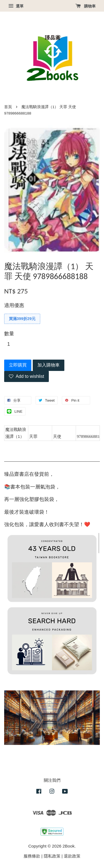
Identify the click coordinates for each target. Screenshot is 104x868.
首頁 (8, 107)
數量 (9, 334)
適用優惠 (14, 305)
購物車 (86, 6)
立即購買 (18, 365)
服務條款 (32, 856)
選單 (16, 6)
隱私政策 (52, 856)
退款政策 (72, 856)
